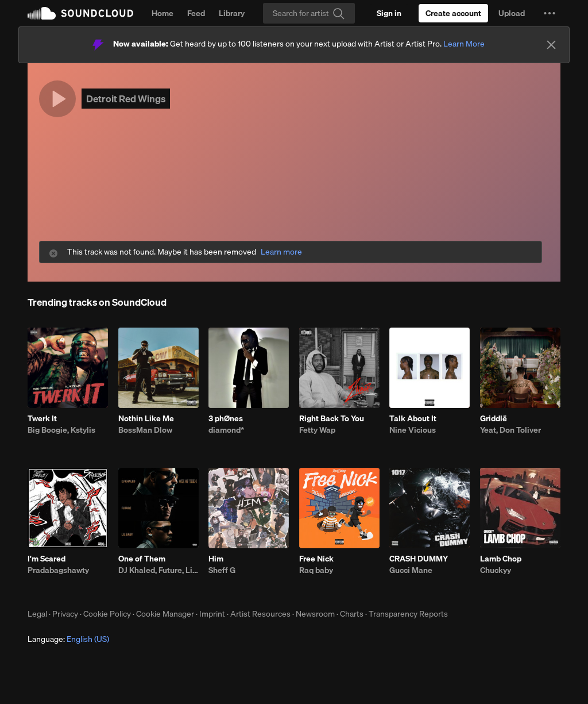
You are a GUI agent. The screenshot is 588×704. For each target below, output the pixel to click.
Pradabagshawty (58, 570)
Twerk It (42, 418)
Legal (37, 614)
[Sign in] (389, 13)
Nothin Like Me (146, 418)
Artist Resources (260, 614)
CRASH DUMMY (419, 559)
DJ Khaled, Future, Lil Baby (158, 570)
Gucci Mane (411, 570)
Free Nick (316, 559)
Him (216, 559)
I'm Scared (47, 559)
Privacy (65, 614)
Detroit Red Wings (126, 99)
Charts (352, 614)
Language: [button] (68, 639)
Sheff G (222, 570)
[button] (550, 13)
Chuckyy (496, 570)
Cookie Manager (165, 614)
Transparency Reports (408, 614)
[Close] (551, 45)
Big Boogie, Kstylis (61, 430)
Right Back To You (332, 418)
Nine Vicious (413, 430)
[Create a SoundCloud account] (453, 13)
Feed (196, 13)
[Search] (309, 13)
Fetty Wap (317, 430)
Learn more (281, 252)
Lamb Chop (501, 559)
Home (163, 13)
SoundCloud (80, 13)
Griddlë (494, 418)
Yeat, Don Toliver (510, 430)
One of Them (142, 559)
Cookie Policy (107, 614)
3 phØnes (226, 418)
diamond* (226, 430)
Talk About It (413, 418)
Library (232, 13)
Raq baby (316, 570)
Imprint (212, 614)
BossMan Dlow (145, 430)
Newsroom (315, 614)
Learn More (464, 44)
